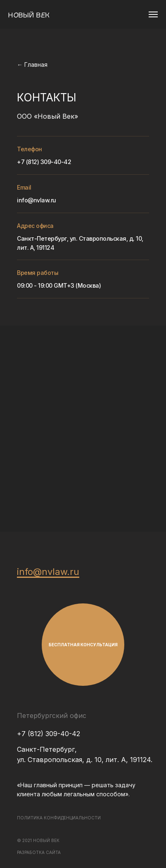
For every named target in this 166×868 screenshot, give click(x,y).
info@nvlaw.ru (37, 200)
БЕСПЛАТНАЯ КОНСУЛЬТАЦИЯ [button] (83, 645)
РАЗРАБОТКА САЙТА (39, 852)
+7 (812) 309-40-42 (44, 162)
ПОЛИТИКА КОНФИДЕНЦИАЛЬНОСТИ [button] (59, 818)
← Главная (32, 65)
